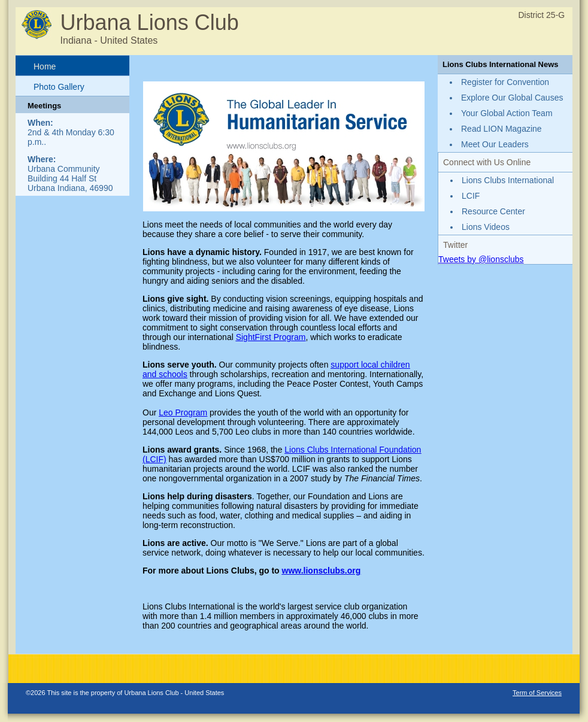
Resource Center (493, 211)
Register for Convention (505, 82)
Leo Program (183, 412)
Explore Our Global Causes (512, 98)
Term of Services (537, 693)
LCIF (471, 196)
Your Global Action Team (507, 113)
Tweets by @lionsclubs (481, 259)
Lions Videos (486, 227)
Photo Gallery (59, 87)
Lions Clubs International (508, 180)
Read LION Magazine (501, 129)
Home (45, 66)
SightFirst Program (271, 337)
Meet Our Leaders (495, 144)
